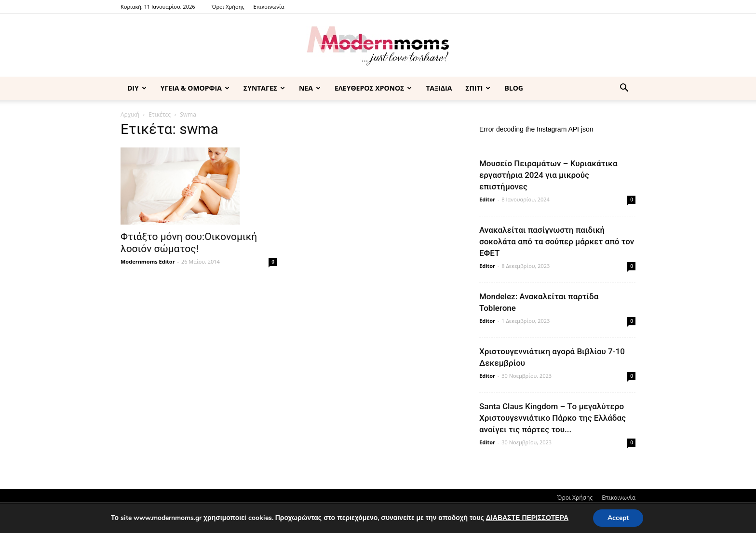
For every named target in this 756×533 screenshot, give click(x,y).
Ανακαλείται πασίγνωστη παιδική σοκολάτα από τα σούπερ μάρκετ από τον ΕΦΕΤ (557, 241)
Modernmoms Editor (148, 261)
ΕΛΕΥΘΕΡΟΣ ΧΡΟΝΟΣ (373, 88)
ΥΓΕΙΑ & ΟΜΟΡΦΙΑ (195, 88)
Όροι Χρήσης (228, 7)
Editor (487, 199)
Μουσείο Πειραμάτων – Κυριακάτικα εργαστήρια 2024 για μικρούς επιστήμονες (548, 175)
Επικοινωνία (269, 7)
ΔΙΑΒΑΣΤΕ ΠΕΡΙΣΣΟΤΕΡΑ (527, 518)
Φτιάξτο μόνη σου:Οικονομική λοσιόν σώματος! (189, 243)
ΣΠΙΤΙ (478, 88)
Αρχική (130, 114)
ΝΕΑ (310, 88)
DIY (137, 88)
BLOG (514, 88)
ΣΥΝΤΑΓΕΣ (264, 88)
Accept (618, 518)
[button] (624, 89)
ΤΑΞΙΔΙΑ (439, 88)
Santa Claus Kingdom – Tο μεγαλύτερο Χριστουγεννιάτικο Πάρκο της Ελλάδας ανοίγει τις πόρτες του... (553, 418)
